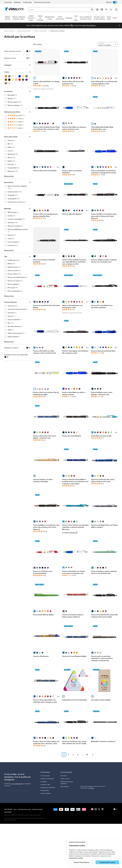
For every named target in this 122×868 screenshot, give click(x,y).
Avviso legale (8, 812)
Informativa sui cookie (76, 858)
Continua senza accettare (77, 842)
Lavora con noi (65, 779)
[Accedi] (111, 10)
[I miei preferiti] (106, 10)
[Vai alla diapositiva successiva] (119, 25)
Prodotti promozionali (24, 31)
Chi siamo (64, 776)
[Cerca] (92, 10)
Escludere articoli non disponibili (16, 355)
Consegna (44, 782)
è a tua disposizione (17, 784)
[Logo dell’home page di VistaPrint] (14, 9)
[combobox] (60, 10)
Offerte (115, 18)
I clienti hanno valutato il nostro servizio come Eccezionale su (93, 787)
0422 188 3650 (8, 809)
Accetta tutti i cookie (107, 862)
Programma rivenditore (48, 787)
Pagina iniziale (9, 31)
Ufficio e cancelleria (40, 31)
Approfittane (91, 25)
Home (15, 809)
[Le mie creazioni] (102, 10)
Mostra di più (9, 176)
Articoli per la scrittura (57, 31)
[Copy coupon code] (72, 26)
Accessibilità (45, 790)
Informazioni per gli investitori (67, 783)
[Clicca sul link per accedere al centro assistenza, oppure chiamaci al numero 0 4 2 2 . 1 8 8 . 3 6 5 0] (97, 10)
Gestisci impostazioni (81, 862)
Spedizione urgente (11, 348)
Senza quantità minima (13, 51)
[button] (58, 755)
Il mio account (45, 776)
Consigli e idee (45, 784)
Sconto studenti (46, 793)
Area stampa (64, 786)
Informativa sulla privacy (24, 809)
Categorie (8, 65)
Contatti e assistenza (47, 779)
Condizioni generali (37, 809)
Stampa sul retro (10, 58)
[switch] (113, 2)
